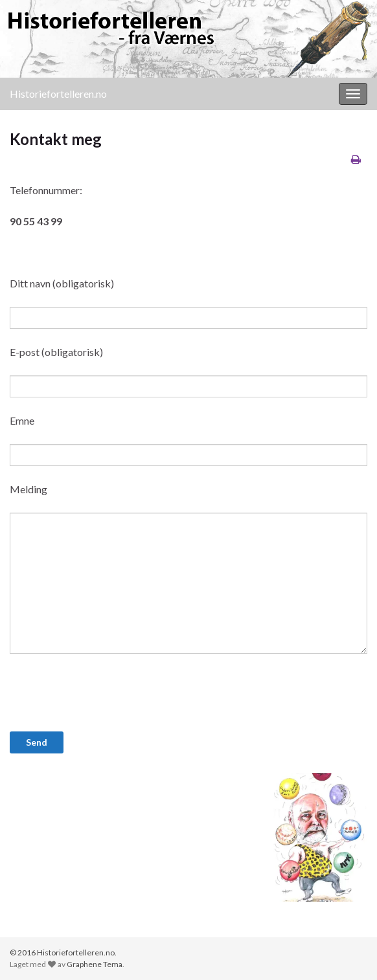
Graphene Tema (95, 964)
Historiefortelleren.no (58, 94)
